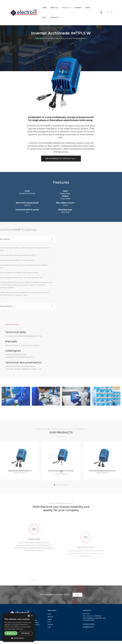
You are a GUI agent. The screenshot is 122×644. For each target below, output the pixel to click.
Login (50, 608)
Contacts (54, 15)
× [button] (32, 616)
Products (66, 5)
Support (78, 5)
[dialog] (19, 628)
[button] (19, 638)
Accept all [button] (11, 633)
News (88, 5)
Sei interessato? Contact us (61, 159)
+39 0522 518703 (89, 605)
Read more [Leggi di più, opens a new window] (20, 629)
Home (44, 5)
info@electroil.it (89, 608)
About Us (54, 5)
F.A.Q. (44, 15)
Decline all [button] (26, 633)
